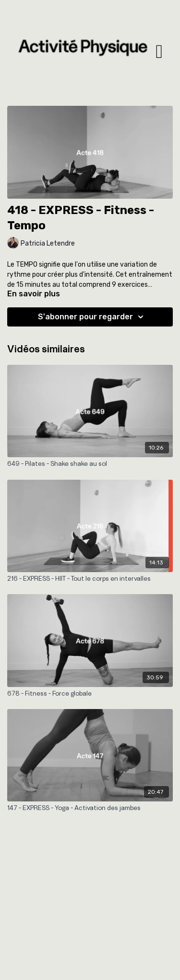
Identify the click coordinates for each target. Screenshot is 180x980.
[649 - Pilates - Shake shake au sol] (90, 463)
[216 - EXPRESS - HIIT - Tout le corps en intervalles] (90, 578)
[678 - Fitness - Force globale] (90, 693)
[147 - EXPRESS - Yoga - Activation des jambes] (90, 808)
